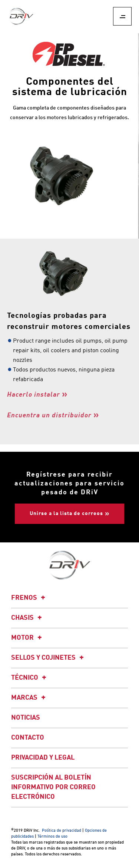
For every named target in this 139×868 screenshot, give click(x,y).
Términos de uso (52, 837)
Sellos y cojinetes (49, 658)
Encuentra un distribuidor (49, 416)
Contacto (28, 738)
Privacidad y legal (43, 758)
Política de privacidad (62, 831)
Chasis (28, 618)
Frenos (29, 598)
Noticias (26, 718)
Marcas (29, 698)
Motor (28, 638)
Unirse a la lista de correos (66, 514)
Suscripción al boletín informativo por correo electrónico (53, 787)
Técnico (30, 678)
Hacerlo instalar (34, 395)
